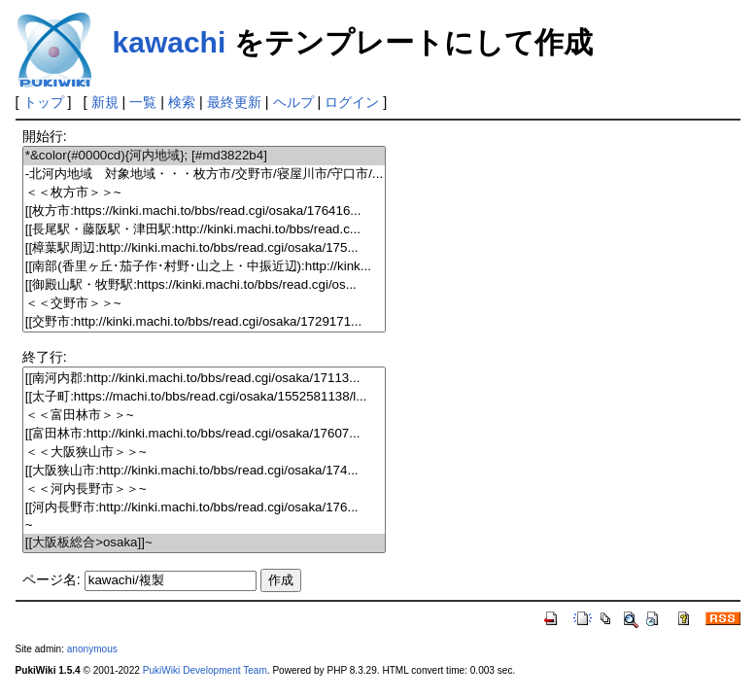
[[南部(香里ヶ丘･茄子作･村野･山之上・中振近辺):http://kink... (204, 267)
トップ (44, 102)
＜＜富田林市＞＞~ (204, 416)
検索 (182, 102)
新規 (105, 102)
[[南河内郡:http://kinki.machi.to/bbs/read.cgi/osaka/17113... (204, 379)
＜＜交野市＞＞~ (204, 304)
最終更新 (234, 102)
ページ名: (52, 579)
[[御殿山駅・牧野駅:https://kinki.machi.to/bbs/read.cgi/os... (204, 285)
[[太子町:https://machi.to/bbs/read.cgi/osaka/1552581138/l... (204, 397)
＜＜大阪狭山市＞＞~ (204, 453)
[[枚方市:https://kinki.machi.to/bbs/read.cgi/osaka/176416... (204, 211)
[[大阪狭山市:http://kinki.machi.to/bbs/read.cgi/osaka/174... (204, 471)
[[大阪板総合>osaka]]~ (204, 543)
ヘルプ (293, 102)
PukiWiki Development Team (205, 670)
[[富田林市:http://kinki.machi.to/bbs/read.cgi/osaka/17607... (204, 434)
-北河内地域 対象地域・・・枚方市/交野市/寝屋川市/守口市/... (204, 175)
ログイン (352, 102)
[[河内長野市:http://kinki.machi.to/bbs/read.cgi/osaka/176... (204, 508)
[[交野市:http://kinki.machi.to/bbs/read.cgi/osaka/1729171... (204, 322)
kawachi (170, 42)
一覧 (143, 102)
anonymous (92, 649)
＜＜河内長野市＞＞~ (204, 490)
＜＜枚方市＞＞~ (204, 193)
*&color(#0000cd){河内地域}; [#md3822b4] (204, 156)
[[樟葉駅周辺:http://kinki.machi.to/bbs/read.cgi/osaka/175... (204, 248)
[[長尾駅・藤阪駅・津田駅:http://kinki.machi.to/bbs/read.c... (204, 230)
